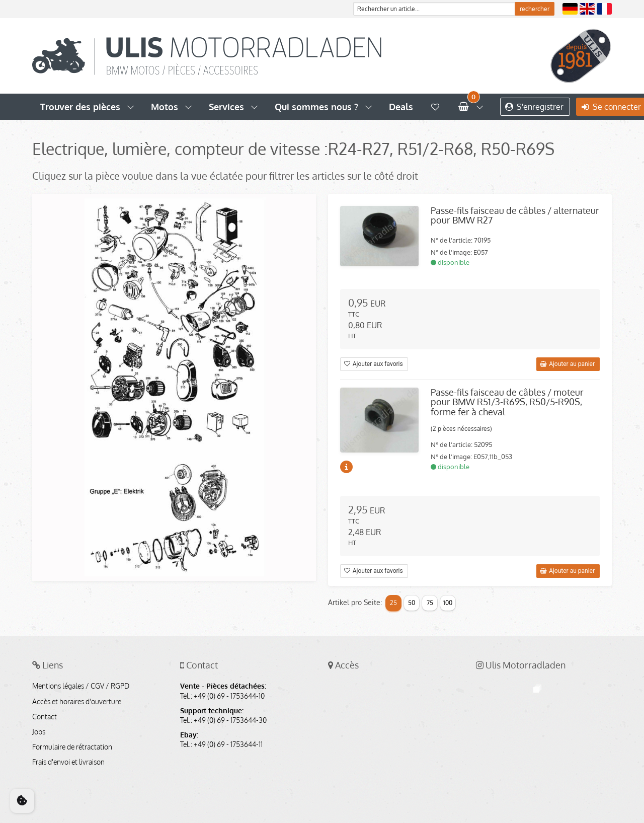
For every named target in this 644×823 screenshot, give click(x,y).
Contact (45, 717)
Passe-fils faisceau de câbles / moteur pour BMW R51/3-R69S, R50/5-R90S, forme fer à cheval (507, 402)
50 (412, 603)
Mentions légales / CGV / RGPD (81, 686)
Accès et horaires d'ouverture (77, 702)
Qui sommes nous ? (316, 107)
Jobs (39, 732)
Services (226, 107)
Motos (165, 107)
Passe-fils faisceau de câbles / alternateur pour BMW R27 (515, 215)
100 (448, 603)
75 (430, 603)
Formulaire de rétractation (72, 747)
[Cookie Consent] (22, 801)
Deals (401, 107)
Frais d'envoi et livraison (68, 762)
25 (393, 603)
